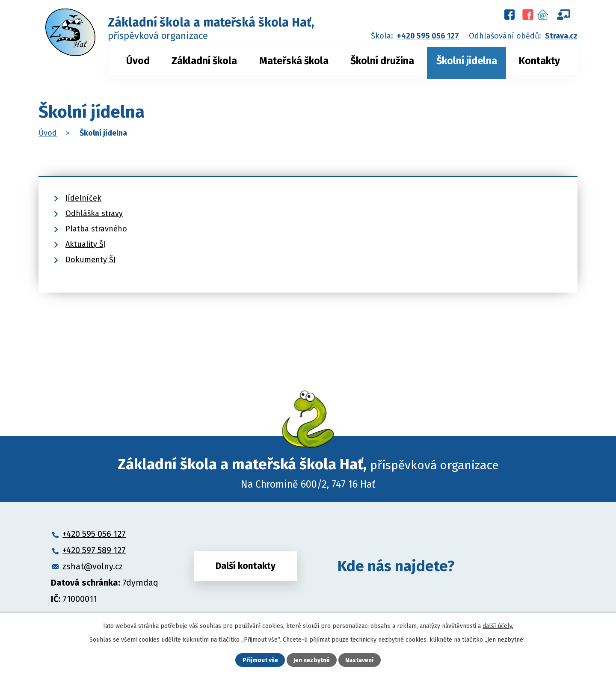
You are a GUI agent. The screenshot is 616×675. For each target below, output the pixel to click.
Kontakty (539, 61)
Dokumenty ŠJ (90, 260)
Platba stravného (96, 229)
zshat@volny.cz (93, 566)
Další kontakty (246, 566)
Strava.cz (561, 36)
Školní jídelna (467, 61)
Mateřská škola (294, 61)
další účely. (498, 626)
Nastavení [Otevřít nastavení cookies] (359, 660)
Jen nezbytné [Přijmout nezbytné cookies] (312, 660)
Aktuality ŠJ (86, 244)
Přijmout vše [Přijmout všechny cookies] (260, 660)
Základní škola (204, 61)
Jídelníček (83, 198)
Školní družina (382, 61)
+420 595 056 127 (428, 36)
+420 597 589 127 (94, 550)
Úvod (138, 61)
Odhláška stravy (94, 213)
